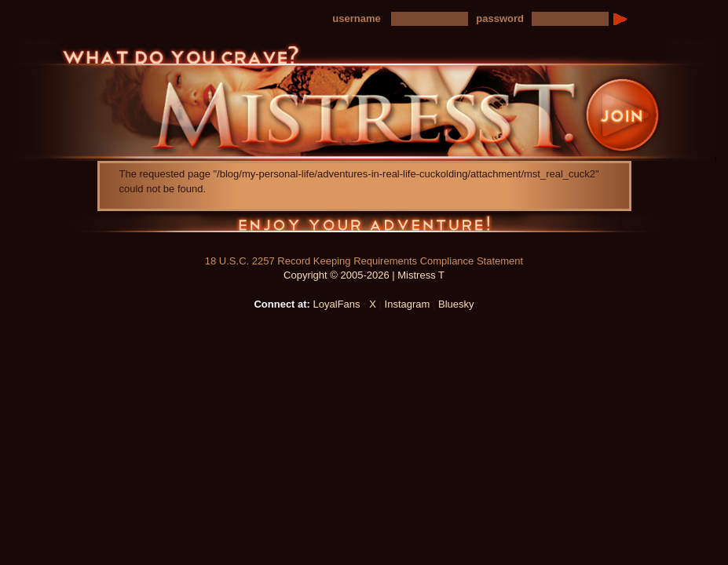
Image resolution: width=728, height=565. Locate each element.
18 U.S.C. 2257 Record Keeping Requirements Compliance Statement (364, 261)
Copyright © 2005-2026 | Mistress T (364, 275)
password (500, 18)
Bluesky (456, 304)
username (356, 18)
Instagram (408, 304)
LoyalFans (337, 304)
